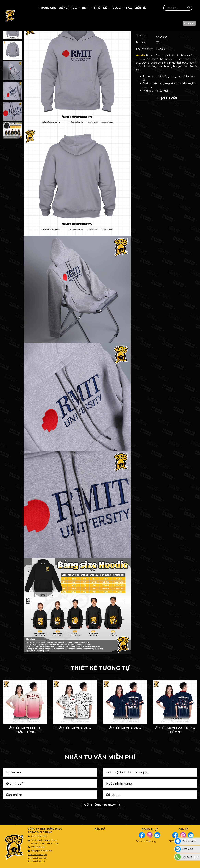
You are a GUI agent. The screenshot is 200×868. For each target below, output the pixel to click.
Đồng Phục (68, 8)
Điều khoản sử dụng (37, 855)
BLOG (117, 8)
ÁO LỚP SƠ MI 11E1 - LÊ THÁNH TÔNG (25, 730)
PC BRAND (189, 23)
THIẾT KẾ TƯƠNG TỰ (100, 668)
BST (85, 8)
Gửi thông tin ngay (100, 805)
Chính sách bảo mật (37, 858)
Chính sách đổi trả (36, 861)
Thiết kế (101, 8)
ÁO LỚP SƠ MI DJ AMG (75, 728)
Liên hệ (140, 8)
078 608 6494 (38, 847)
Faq (129, 8)
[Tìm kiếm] (189, 8)
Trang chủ (48, 8)
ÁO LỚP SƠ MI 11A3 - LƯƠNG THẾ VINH (175, 730)
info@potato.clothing (42, 851)
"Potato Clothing (146, 841)
